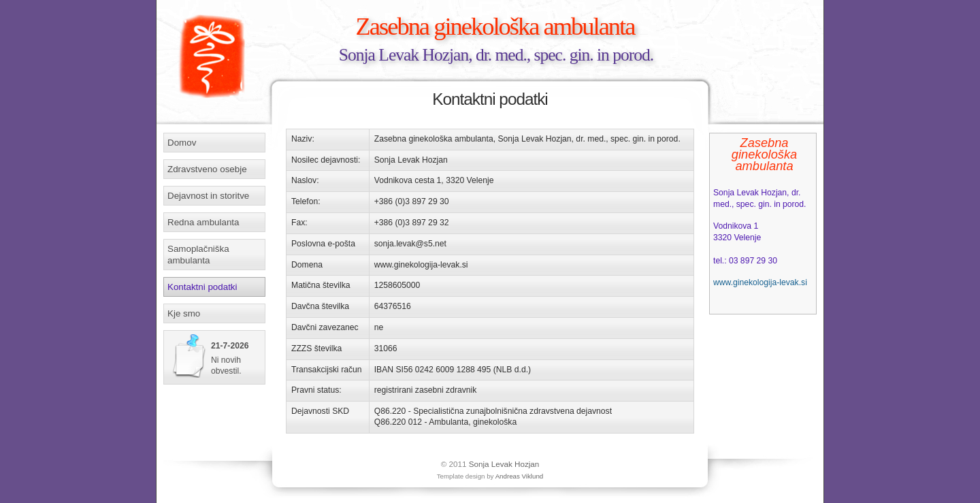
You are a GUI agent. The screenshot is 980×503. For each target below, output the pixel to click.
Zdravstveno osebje (207, 169)
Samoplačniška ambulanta (198, 255)
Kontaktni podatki (202, 287)
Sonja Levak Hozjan (504, 464)
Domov (182, 143)
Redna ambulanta (203, 222)
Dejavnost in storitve (208, 196)
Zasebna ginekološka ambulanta (495, 26)
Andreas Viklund (520, 476)
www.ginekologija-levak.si (760, 282)
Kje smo (184, 313)
